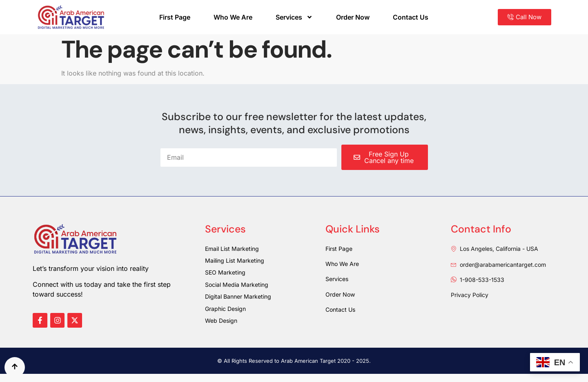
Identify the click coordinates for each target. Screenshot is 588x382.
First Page (175, 17)
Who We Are (233, 17)
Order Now (353, 17)
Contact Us (411, 17)
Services (294, 17)
